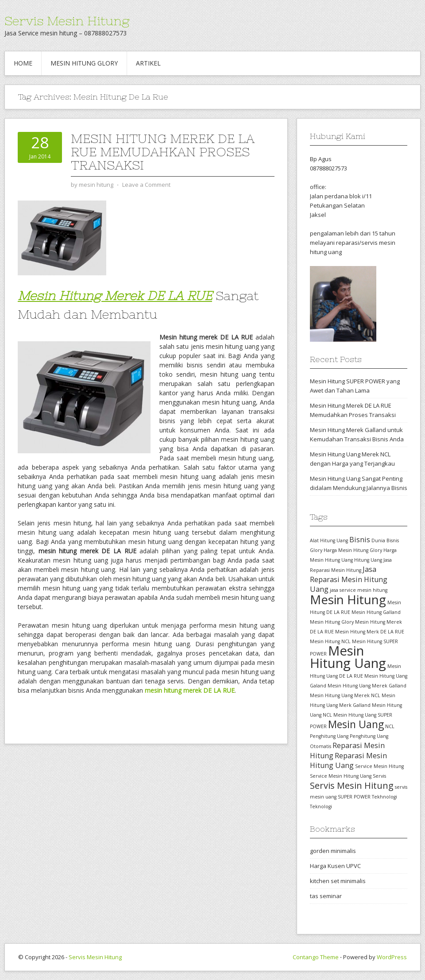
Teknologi (321, 806)
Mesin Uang (356, 724)
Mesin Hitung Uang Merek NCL (345, 695)
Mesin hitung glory (84, 63)
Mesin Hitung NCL (330, 641)
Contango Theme (316, 957)
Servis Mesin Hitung (67, 21)
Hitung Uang (368, 560)
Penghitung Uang (329, 736)
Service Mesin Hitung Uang (341, 776)
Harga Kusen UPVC (335, 866)
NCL (390, 726)
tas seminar (326, 896)
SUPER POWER (354, 797)
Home (23, 63)
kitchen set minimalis (338, 881)
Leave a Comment (146, 185)
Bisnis (360, 540)
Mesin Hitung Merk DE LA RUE (370, 632)
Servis (379, 776)
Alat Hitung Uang (329, 540)
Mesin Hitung (348, 599)
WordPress (392, 957)
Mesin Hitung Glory (332, 622)
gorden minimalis (333, 851)
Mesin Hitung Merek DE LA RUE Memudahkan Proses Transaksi (163, 152)
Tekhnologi (384, 797)
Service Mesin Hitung (379, 766)
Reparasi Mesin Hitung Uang (348, 760)
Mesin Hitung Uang (348, 657)
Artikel (148, 63)
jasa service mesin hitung (359, 590)
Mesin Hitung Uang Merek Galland (367, 686)
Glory (316, 550)
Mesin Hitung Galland (376, 612)
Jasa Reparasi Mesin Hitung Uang (349, 579)
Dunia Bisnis (385, 540)
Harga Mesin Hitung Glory (353, 550)
